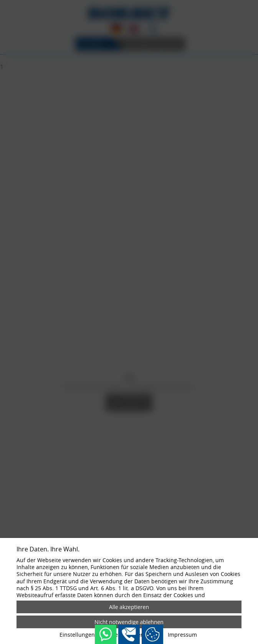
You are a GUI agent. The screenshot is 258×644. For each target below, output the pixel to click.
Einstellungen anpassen (90, 635)
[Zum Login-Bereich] (2, 2)
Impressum (182, 635)
